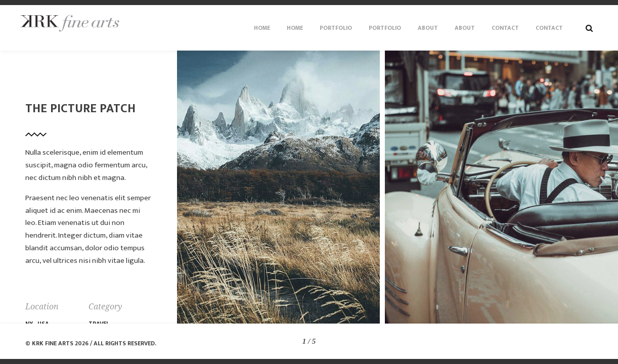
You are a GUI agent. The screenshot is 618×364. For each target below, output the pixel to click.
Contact (505, 28)
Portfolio (336, 28)
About (428, 28)
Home (262, 28)
